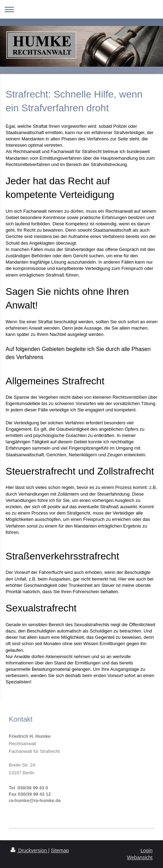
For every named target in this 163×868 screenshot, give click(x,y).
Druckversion (29, 850)
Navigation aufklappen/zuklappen (81, 9)
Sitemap (60, 850)
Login (147, 850)
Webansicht (140, 857)
